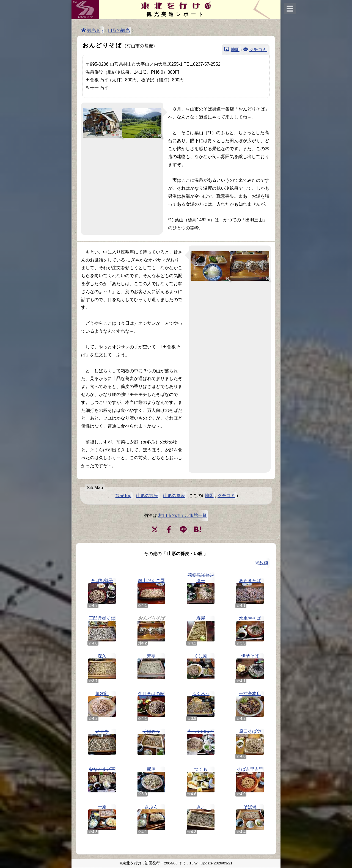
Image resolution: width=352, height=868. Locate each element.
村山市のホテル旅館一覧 (183, 515)
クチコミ (258, 49)
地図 (235, 49)
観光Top (95, 30)
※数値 (262, 563)
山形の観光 (119, 30)
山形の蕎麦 (174, 496)
